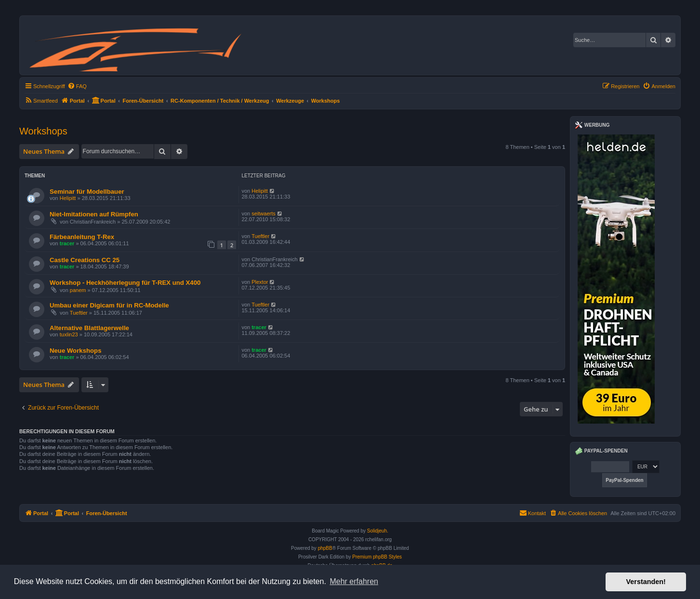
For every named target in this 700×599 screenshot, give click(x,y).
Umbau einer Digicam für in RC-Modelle (109, 305)
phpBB (325, 548)
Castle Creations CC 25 (85, 260)
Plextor (260, 282)
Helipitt (68, 198)
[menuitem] (77, 86)
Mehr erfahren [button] (354, 581)
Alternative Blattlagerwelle (89, 328)
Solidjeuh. (378, 531)
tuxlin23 (69, 334)
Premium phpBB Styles (377, 557)
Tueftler (260, 236)
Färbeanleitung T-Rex (82, 237)
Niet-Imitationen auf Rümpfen (94, 214)
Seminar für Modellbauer (87, 192)
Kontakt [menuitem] (533, 513)
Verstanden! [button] (646, 582)
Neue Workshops (75, 351)
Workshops (43, 131)
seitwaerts (264, 213)
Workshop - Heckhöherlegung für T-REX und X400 (125, 283)
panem (78, 290)
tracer (67, 243)
